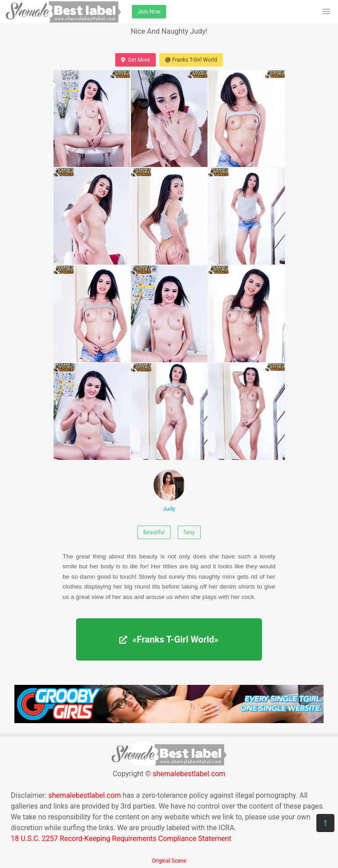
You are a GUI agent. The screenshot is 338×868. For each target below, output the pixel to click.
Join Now (149, 12)
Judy (169, 491)
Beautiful (154, 532)
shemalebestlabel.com (189, 774)
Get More (135, 60)
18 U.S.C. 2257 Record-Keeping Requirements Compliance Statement (121, 839)
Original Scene (169, 861)
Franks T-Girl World (191, 60)
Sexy (189, 532)
